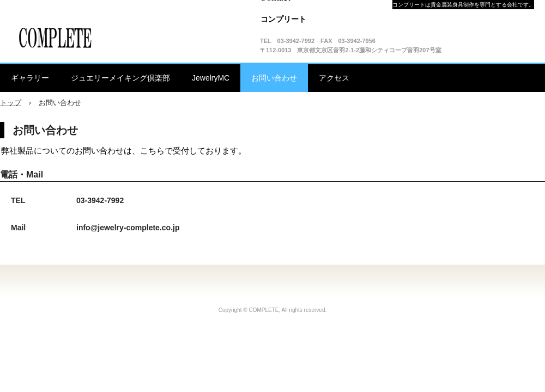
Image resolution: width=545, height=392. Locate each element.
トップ (11, 103)
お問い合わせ (274, 78)
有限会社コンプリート (57, 38)
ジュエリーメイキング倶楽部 (120, 78)
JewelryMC (211, 78)
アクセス (334, 78)
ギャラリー (30, 78)
